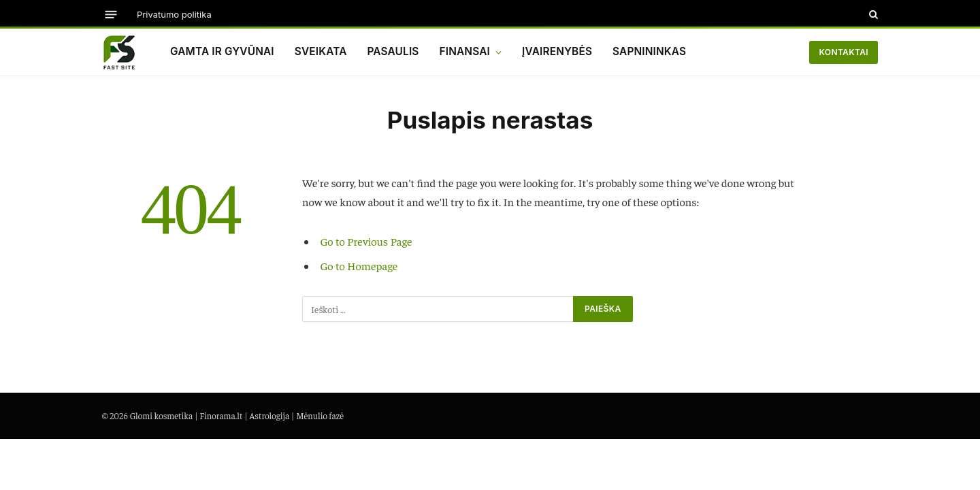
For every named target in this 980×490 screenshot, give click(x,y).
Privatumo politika (174, 14)
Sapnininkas (649, 51)
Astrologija (269, 415)
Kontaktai (844, 52)
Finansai (465, 51)
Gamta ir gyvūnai (222, 51)
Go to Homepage (359, 266)
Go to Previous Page (366, 241)
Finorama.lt (221, 415)
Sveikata (321, 51)
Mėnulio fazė (320, 415)
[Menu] (111, 14)
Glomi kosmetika (162, 415)
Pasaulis (393, 51)
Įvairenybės (557, 51)
